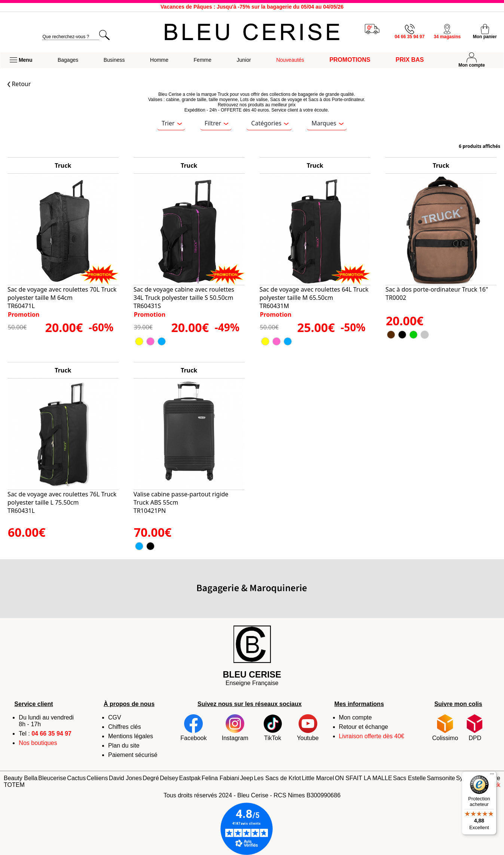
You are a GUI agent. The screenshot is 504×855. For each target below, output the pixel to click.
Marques (327, 123)
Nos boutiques (38, 743)
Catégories (270, 123)
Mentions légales (131, 736)
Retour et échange (364, 727)
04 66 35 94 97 (51, 734)
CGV (115, 717)
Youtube (308, 728)
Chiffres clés (125, 727)
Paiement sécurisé (133, 755)
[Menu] (492, 776)
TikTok (273, 728)
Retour (19, 84)
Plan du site (124, 746)
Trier (172, 123)
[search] (71, 37)
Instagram (235, 728)
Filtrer (217, 123)
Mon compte (355, 717)
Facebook (193, 728)
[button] (21, 60)
